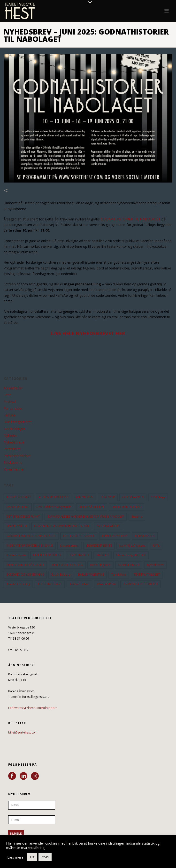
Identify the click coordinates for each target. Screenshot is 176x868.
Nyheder (10, 436)
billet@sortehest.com (23, 732)
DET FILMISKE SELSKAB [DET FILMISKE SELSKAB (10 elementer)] (127, 507)
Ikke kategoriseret (18, 422)
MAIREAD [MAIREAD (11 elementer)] (103, 555)
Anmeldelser (13, 388)
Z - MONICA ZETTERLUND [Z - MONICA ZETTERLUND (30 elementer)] (141, 584)
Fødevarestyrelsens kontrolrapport (32, 708)
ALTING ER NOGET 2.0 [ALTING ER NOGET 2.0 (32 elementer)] (54, 497)
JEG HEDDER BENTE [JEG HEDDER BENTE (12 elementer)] (99, 546)
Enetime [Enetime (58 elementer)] (137, 517)
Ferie (8, 395)
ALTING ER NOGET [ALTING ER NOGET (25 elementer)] (19, 497)
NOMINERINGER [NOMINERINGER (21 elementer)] (129, 565)
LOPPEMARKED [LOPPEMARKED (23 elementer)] (79, 555)
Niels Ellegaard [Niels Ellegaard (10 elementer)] (100, 565)
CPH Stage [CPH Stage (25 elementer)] (158, 497)
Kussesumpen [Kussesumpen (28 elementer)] (16, 555)
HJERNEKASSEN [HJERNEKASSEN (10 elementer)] (145, 536)
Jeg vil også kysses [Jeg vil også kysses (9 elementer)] (132, 546)
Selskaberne (13, 463)
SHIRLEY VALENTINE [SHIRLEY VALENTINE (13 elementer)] (91, 575)
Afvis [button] (45, 857)
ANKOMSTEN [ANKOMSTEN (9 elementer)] (84, 497)
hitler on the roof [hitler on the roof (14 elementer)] (115, 536)
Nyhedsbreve (14, 442)
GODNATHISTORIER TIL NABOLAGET (131, 219)
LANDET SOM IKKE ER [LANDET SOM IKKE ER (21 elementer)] (47, 555)
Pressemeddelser (17, 456)
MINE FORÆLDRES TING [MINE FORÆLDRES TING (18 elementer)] (67, 565)
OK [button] (32, 857)
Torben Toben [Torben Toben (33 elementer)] (79, 584)
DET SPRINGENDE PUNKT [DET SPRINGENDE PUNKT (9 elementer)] (23, 517)
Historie (10, 415)
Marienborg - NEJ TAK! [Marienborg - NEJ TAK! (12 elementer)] (131, 555)
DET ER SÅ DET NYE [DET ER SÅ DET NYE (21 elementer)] (92, 507)
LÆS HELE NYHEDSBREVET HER (88, 333)
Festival (10, 402)
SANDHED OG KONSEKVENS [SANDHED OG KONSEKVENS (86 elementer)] (25, 575)
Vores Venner (14, 469)
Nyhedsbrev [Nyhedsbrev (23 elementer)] (155, 565)
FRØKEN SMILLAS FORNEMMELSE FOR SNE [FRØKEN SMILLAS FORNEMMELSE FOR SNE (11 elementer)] (62, 526)
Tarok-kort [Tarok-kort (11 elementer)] (119, 575)
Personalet (12, 449)
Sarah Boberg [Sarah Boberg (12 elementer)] (61, 575)
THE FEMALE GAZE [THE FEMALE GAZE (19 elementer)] (50, 584)
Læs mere (15, 857)
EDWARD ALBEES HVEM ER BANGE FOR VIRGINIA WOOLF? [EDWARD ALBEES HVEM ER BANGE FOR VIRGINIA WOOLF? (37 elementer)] (86, 517)
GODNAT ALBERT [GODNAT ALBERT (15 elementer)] (109, 526)
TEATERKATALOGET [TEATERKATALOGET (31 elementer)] (147, 575)
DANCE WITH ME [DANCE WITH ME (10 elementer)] (18, 507)
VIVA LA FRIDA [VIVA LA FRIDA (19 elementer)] (106, 584)
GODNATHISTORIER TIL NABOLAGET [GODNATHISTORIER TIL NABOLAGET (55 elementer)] (31, 536)
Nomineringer (14, 429)
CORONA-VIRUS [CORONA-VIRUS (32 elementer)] (133, 497)
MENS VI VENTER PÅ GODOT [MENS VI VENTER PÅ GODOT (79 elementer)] (25, 565)
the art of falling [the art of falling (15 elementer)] (18, 584)
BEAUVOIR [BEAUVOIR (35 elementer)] (108, 497)
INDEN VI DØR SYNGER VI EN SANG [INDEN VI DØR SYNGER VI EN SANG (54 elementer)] (30, 546)
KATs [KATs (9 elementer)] (156, 546)
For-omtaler (13, 409)
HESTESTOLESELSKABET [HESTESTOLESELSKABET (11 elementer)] (79, 536)
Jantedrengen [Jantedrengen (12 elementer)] (69, 546)
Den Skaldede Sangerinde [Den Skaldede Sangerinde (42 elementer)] (54, 507)
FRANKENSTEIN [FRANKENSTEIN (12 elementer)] (17, 526)
